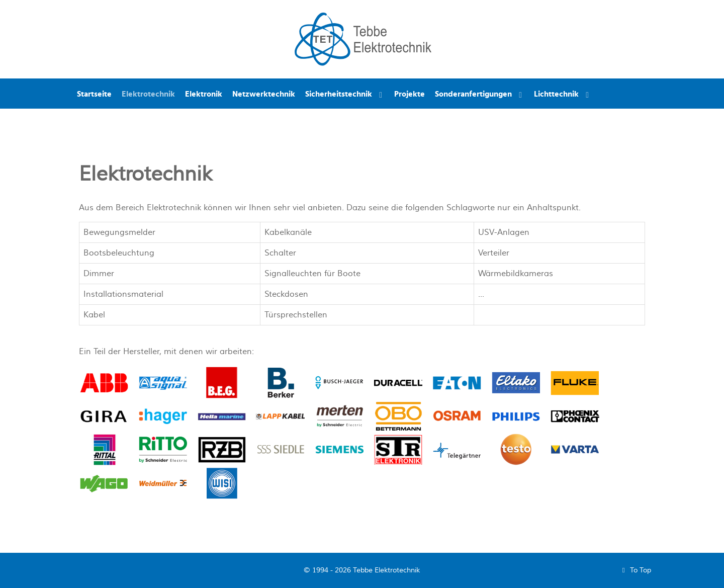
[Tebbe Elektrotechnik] (363, 38)
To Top (635, 570)
